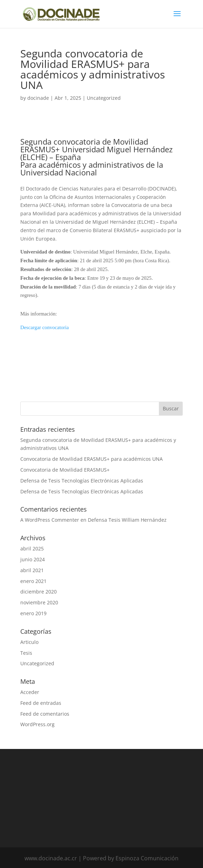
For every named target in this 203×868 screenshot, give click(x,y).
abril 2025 (32, 548)
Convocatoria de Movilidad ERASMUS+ (65, 470)
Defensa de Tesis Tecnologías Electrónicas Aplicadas (82, 481)
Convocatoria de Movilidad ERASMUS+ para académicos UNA (92, 459)
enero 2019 (33, 613)
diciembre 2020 (38, 592)
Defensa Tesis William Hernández (127, 520)
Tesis (26, 653)
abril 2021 (32, 570)
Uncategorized (104, 98)
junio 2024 (33, 559)
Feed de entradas (41, 703)
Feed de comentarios (45, 714)
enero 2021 (33, 581)
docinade (38, 98)
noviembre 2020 (39, 602)
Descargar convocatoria (44, 327)
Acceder (30, 692)
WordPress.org (37, 724)
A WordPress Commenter (50, 520)
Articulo (29, 642)
